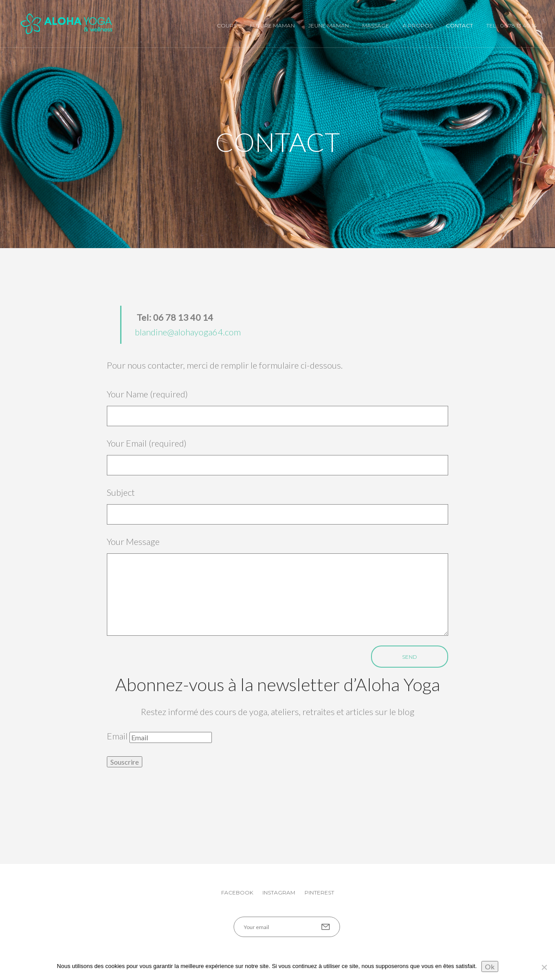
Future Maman (272, 25)
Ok (490, 966)
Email (117, 736)
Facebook (237, 892)
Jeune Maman (328, 25)
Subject (277, 506)
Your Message (277, 586)
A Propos (418, 25)
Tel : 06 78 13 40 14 (512, 25)
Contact (459, 25)
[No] (544, 967)
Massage (376, 25)
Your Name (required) (277, 407)
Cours (227, 25)
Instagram (279, 892)
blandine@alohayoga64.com (188, 332)
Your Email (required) (277, 457)
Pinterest (319, 892)
